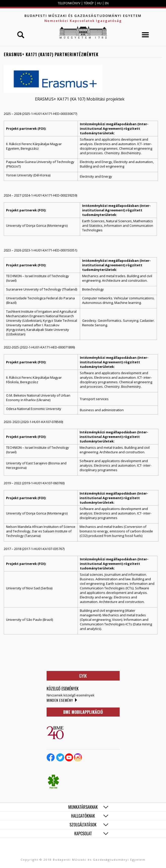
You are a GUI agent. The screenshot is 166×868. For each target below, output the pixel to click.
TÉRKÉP (89, 3)
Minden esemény (60, 700)
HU (99, 3)
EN (107, 3)
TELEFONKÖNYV (69, 3)
